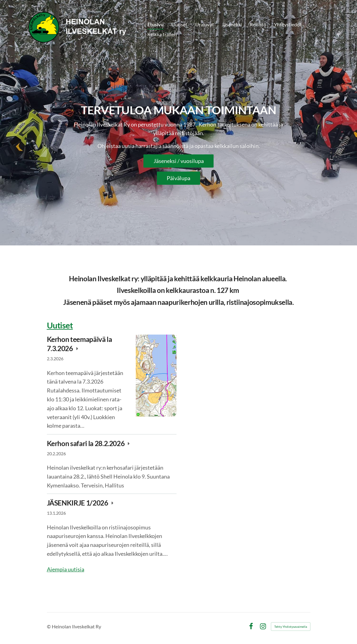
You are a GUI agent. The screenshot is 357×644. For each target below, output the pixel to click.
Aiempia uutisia (66, 569)
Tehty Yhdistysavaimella (291, 627)
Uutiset (60, 325)
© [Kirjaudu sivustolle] (49, 626)
